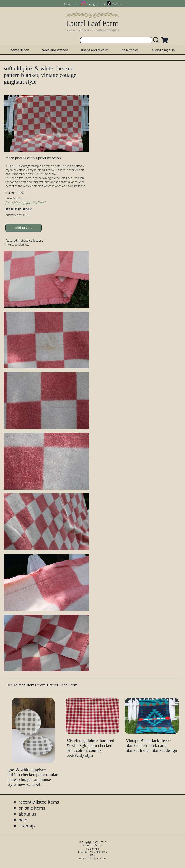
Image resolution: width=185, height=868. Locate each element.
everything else (163, 50)
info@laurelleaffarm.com (92, 858)
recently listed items (39, 802)
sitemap (27, 826)
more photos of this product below (33, 158)
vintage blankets (19, 245)
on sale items (32, 808)
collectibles (130, 50)
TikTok (117, 4)
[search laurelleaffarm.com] (157, 40)
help (23, 820)
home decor (19, 50)
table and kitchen (55, 50)
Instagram (93, 4)
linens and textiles (95, 50)
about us (27, 814)
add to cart (24, 228)
